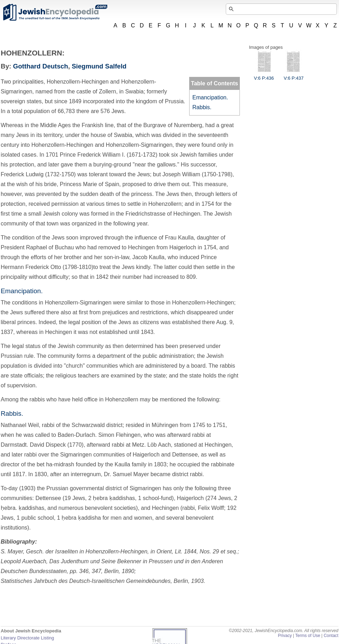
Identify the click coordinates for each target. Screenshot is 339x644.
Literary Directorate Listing (27, 638)
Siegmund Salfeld (99, 66)
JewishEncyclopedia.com (55, 12)
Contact (331, 636)
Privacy (285, 636)
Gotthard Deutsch (41, 66)
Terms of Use (308, 636)
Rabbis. (202, 107)
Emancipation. (210, 97)
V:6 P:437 (294, 75)
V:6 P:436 (264, 75)
